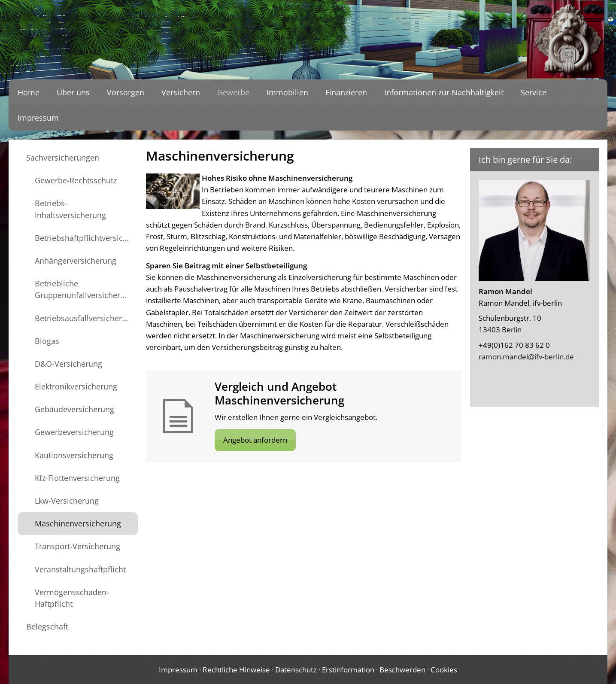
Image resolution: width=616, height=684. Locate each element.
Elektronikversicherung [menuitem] (76, 386)
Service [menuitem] (534, 92)
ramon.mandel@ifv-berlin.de (526, 357)
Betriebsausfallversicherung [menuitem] (85, 318)
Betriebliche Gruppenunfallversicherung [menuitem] (84, 289)
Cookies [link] (444, 670)
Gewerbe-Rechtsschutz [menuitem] (76, 180)
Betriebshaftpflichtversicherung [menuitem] (86, 238)
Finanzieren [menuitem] (346, 92)
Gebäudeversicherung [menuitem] (74, 409)
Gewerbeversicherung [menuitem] (74, 432)
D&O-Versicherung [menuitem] (68, 364)
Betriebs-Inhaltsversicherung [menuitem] (70, 209)
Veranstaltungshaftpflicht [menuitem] (80, 569)
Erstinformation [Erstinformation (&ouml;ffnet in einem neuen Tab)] (348, 670)
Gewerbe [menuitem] (233, 92)
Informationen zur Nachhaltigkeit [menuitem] (444, 92)
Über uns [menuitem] (73, 92)
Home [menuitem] (29, 92)
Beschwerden (402, 670)
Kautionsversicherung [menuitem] (74, 455)
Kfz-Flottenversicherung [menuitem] (77, 478)
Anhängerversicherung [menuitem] (76, 261)
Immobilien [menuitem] (287, 92)
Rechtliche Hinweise (236, 670)
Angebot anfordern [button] (255, 440)
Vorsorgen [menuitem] (126, 92)
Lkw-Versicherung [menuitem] (67, 501)
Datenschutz (296, 670)
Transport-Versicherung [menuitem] (77, 546)
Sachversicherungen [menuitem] (63, 158)
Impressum (178, 670)
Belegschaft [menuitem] (47, 626)
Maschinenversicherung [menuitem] (78, 523)
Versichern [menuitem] (181, 92)
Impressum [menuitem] (38, 118)
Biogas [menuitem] (47, 341)
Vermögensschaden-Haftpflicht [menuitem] (72, 598)
